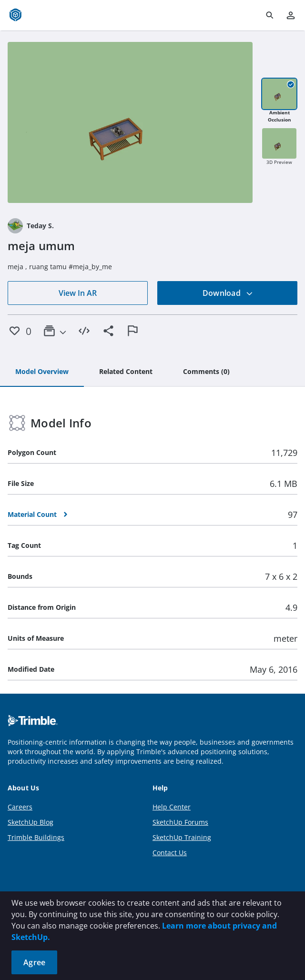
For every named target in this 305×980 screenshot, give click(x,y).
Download (228, 293)
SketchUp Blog (30, 822)
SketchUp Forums (180, 822)
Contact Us (170, 853)
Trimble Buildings (36, 837)
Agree (34, 962)
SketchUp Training (182, 837)
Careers (20, 807)
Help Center (172, 807)
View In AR (78, 293)
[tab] (42, 372)
